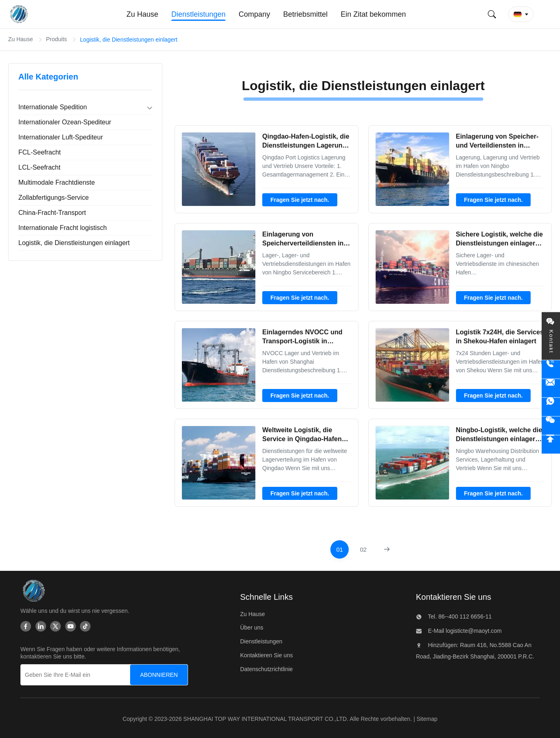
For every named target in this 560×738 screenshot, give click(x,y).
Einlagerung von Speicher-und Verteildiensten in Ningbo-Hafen (497, 146)
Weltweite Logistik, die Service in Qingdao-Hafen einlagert (302, 439)
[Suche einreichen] (492, 14)
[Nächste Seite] (387, 549)
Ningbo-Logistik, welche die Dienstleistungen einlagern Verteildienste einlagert (499, 439)
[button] (521, 14)
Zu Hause (21, 39)
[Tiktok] (85, 626)
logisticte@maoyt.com (473, 631)
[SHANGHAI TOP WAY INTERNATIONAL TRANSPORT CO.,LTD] (33, 591)
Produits (56, 39)
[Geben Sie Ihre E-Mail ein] (80, 675)
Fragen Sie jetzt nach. (300, 200)
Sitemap (427, 719)
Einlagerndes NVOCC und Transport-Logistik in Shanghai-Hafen (302, 341)
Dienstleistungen (261, 641)
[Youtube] (71, 626)
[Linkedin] (41, 626)
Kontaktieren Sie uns (267, 655)
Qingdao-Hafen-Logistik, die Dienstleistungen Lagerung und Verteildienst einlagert (306, 146)
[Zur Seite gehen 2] (363, 549)
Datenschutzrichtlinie (267, 669)
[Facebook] (26, 626)
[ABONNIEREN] (159, 675)
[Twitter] (55, 626)
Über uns (252, 628)
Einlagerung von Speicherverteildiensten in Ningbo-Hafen (303, 243)
